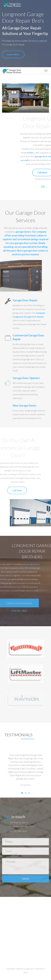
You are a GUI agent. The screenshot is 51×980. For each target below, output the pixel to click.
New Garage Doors (24, 405)
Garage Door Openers (26, 378)
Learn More (13, 54)
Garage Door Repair (25, 300)
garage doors (23, 232)
